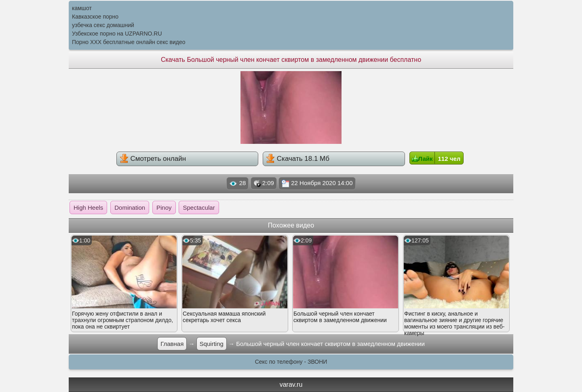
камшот (82, 8)
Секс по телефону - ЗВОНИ (291, 362)
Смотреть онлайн (153, 158)
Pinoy (164, 208)
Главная (172, 344)
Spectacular (199, 208)
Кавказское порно (95, 17)
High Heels (88, 208)
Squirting (212, 344)
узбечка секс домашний (103, 25)
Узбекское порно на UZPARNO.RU (117, 34)
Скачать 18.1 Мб (298, 158)
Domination (130, 208)
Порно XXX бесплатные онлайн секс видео (129, 42)
